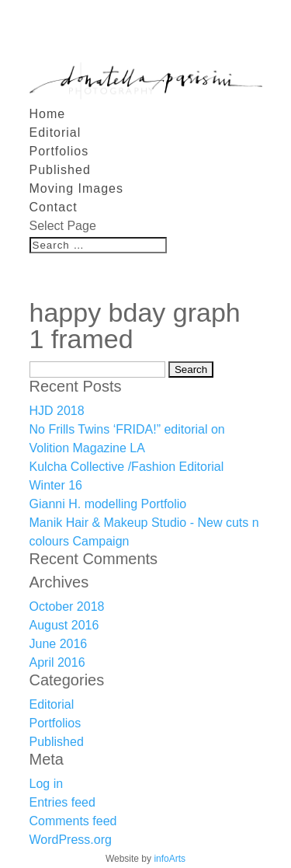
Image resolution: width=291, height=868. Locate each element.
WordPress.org (71, 840)
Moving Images (77, 188)
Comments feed (73, 821)
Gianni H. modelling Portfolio (108, 504)
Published (60, 170)
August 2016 (64, 625)
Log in (47, 784)
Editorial (55, 132)
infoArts (170, 859)
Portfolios (59, 151)
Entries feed (62, 802)
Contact (54, 207)
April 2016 (57, 662)
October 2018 (67, 607)
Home (48, 114)
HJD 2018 (57, 411)
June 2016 (59, 644)
